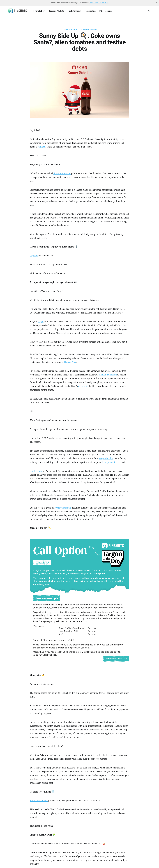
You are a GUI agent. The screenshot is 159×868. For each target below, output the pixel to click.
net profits (83, 386)
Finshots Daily (39, 11)
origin (41, 322)
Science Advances (62, 173)
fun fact (41, 147)
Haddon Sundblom (108, 375)
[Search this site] (149, 11)
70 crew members (63, 508)
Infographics (90, 11)
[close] (156, 3)
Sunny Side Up (90, 30)
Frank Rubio (36, 471)
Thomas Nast (70, 362)
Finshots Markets (57, 11)
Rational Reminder (39, 800)
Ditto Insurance (106, 11)
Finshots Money (74, 11)
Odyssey (34, 256)
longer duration (106, 458)
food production (110, 462)
